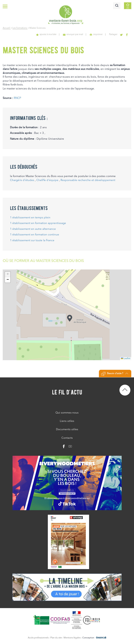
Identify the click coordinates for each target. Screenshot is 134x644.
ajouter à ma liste (47, 34)
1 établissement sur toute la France (32, 241)
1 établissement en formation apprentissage (38, 223)
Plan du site (56, 638)
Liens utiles (67, 421)
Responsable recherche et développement (88, 180)
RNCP (17, 98)
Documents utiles (67, 430)
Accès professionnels (38, 638)
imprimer (97, 34)
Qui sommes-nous (67, 413)
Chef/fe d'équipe (47, 180)
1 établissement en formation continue (35, 235)
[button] (70, 318)
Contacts (67, 438)
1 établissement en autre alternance (33, 229)
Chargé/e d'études (22, 180)
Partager (114, 34)
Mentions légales (72, 638)
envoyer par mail (74, 34)
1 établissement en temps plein (30, 218)
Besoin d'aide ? (115, 374)
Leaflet (126, 359)
